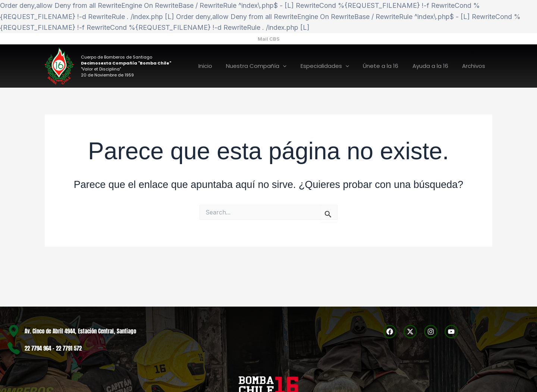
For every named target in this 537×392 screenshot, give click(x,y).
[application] (296, 66)
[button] (269, 39)
